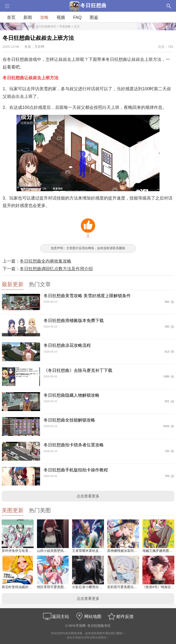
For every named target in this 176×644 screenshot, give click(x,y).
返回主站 (56, 617)
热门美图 (40, 510)
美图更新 (13, 510)
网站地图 (88, 617)
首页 (11, 17)
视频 (61, 17)
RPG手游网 (25, 26)
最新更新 (13, 284)
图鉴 (94, 17)
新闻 (28, 17)
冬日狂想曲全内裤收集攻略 (46, 261)
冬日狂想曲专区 (46, 26)
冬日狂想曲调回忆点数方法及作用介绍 (56, 269)
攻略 (44, 17)
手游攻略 (65, 26)
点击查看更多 (88, 496)
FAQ (77, 17)
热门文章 (40, 284)
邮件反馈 (120, 617)
